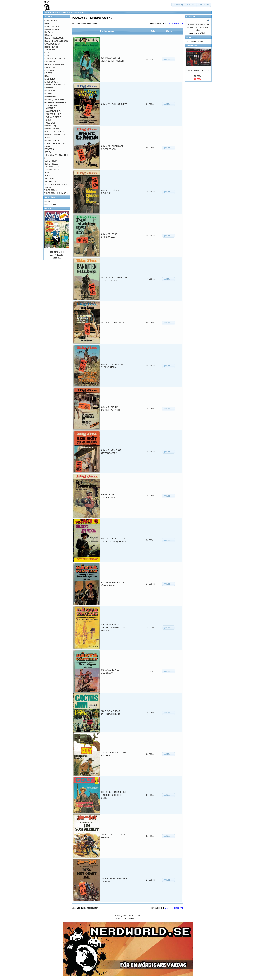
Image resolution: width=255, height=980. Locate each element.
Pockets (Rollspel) (52, 129)
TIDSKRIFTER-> (52, 167)
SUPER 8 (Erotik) (52, 164)
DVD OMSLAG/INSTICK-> (56, 59)
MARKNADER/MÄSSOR (55, 85)
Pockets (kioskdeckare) (55, 99)
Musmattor (49, 94)
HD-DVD (48, 73)
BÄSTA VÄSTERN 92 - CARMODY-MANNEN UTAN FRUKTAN (113, 628)
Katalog (55, 12)
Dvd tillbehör (50, 61)
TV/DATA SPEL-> (52, 170)
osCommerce (133, 918)
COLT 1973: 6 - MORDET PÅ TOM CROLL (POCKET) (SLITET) (113, 795)
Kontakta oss (50, 204)
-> (56, 102)
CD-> (47, 53)
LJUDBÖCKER (51, 82)
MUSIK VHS (50, 91)
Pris (153, 31)
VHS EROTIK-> (51, 181)
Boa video (135, 915)
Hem (47, 12)
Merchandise (50, 88)
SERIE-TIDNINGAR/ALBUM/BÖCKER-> (58, 155)
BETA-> (48, 23)
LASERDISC (50, 79)
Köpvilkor (48, 201)
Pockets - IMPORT (53, 140)
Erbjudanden (192, 46)
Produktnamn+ (107, 31)
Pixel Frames (50, 96)
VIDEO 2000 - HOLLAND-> (56, 193)
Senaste (48, 208)
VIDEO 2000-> (51, 190)
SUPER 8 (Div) (51, 161)
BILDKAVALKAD (52, 29)
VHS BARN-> (50, 178)
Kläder (47, 76)
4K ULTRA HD (51, 20)
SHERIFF (50, 120)
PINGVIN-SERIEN (53, 114)
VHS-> (47, 176)
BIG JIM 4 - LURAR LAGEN (113, 323)
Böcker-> (48, 35)
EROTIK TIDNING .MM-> (55, 64)
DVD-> (47, 56)
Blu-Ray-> (49, 32)
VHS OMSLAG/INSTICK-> (56, 184)
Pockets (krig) (50, 126)
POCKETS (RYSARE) (54, 132)
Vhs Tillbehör (50, 187)
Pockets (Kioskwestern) (72, 12)
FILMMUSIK (50, 67)
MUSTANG (50, 108)
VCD (46, 173)
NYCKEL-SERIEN (53, 111)
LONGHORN (51, 105)
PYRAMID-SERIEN (54, 117)
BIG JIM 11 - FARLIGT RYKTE (114, 104)
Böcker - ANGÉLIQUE (54, 38)
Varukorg (190, 37)
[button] (178, 5)
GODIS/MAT (50, 70)
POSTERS (49, 149)
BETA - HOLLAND (52, 26)
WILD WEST (51, 123)
